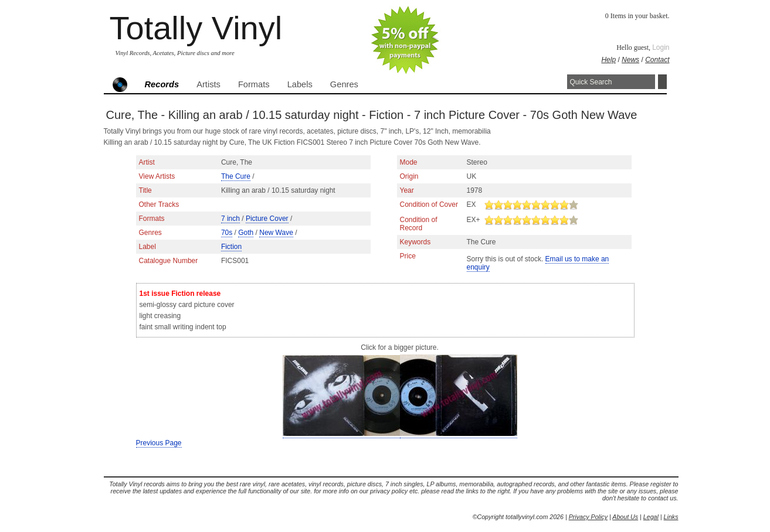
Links (671, 517)
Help (608, 60)
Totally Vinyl (196, 28)
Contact (657, 60)
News (630, 60)
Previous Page (159, 443)
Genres (344, 84)
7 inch (230, 219)
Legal (651, 517)
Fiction (231, 247)
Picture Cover (267, 219)
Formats (254, 84)
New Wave (276, 233)
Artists (208, 84)
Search (662, 82)
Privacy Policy (588, 517)
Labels (300, 84)
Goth (246, 233)
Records (162, 84)
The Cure (236, 176)
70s (227, 233)
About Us (625, 517)
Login (661, 47)
